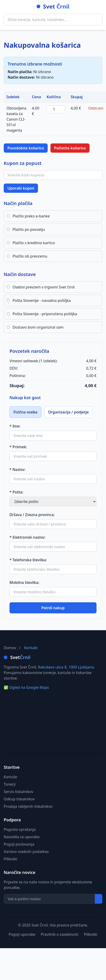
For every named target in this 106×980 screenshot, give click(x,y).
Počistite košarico (70, 148)
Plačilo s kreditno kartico (31, 243)
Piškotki (10, 859)
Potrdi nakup (53, 608)
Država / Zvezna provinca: (32, 515)
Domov (10, 648)
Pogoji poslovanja (19, 844)
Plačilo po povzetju (26, 229)
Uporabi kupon (21, 188)
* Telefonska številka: (28, 560)
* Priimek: (18, 447)
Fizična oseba (25, 412)
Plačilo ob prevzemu (27, 256)
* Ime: (15, 426)
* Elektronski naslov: (27, 537)
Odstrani (96, 108)
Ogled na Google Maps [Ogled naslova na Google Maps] (26, 687)
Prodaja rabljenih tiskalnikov (28, 806)
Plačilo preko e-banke (28, 216)
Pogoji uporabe (22, 934)
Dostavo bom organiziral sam (35, 327)
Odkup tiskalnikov (19, 799)
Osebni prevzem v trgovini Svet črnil (41, 287)
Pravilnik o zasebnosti (59, 934)
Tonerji (10, 784)
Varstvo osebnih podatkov (26, 852)
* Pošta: (16, 492)
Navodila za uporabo (22, 837)
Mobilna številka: (24, 582)
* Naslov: (17, 469)
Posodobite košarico (26, 148)
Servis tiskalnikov (19, 792)
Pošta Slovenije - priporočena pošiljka (42, 314)
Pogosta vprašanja (20, 829)
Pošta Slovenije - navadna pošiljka (39, 300)
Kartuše (10, 777)
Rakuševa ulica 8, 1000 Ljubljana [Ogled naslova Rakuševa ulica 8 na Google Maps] (66, 667)
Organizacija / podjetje (69, 412)
